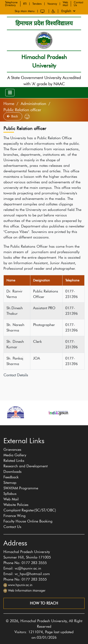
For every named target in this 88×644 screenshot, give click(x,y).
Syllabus (10, 494)
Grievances (12, 450)
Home (9, 104)
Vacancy (52, 3)
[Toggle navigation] (10, 93)
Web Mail (65, 3)
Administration (33, 104)
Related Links (14, 461)
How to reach (44, 603)
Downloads (13, 472)
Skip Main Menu (25, 11)
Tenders (37, 3)
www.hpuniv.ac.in (20, 585)
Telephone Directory (11, 3)
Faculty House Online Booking (28, 521)
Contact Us (78, 3)
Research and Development (26, 466)
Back (13, 116)
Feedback (11, 477)
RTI (25, 3)
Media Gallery (15, 455)
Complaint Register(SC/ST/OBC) (30, 510)
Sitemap (10, 483)
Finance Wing (14, 516)
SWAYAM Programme (21, 488)
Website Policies (16, 505)
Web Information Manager (27, 591)
